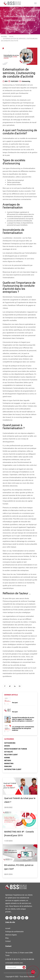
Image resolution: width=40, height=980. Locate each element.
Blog (11, 36)
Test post (15, 703)
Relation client (11, 755)
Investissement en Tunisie (16, 749)
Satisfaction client (13, 769)
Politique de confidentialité (14, 932)
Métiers (8, 760)
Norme (7, 758)
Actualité (8, 752)
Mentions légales (11, 935)
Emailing (8, 766)
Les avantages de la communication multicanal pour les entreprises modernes (23, 728)
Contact (8, 941)
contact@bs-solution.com (14, 963)
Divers (7, 746)
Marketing (9, 763)
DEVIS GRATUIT (33, 972)
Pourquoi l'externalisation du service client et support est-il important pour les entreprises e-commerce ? (23, 719)
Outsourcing (26, 81)
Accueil (4, 36)
